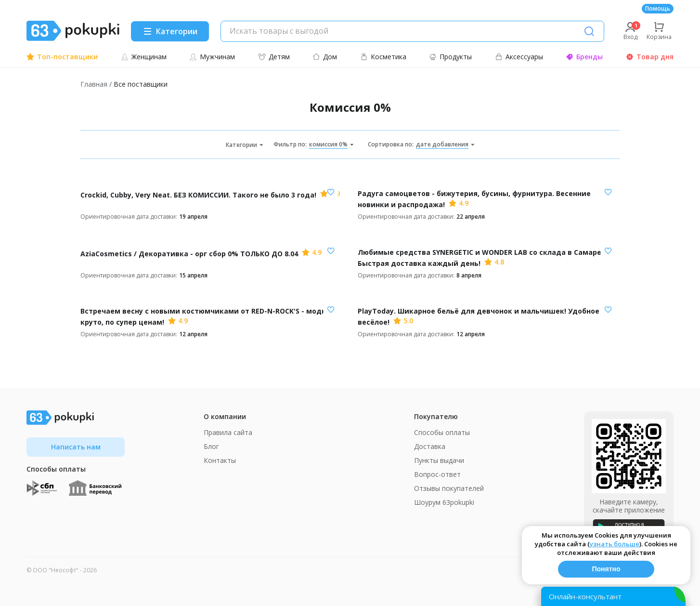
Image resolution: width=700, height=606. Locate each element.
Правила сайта (228, 432)
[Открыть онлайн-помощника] (613, 596)
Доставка (430, 446)
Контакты (220, 460)
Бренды (584, 57)
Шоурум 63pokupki (444, 502)
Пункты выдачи (439, 460)
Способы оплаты (442, 432)
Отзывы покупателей (449, 488)
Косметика (383, 57)
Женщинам (144, 57)
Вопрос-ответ (437, 474)
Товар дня (650, 57)
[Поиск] (589, 31)
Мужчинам (212, 57)
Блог (211, 446)
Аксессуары (519, 57)
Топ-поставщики (62, 57)
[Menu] (170, 31)
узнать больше (615, 544)
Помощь (658, 8)
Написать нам (76, 447)
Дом (325, 57)
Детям (274, 57)
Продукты (450, 57)
